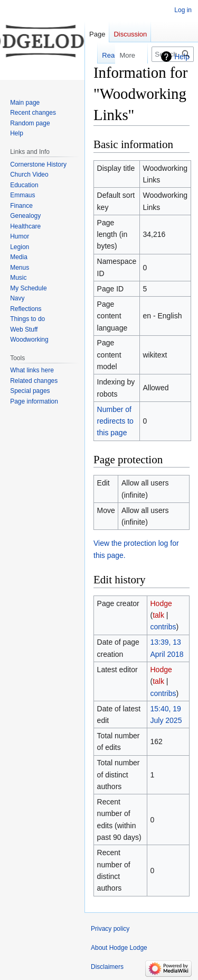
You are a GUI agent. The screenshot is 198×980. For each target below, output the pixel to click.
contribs (163, 627)
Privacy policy (110, 929)
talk (158, 615)
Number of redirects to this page (115, 421)
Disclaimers (107, 967)
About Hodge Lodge (119, 948)
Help (182, 57)
